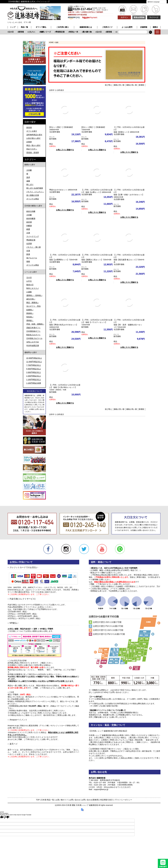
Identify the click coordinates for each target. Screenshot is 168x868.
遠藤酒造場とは (86, 27)
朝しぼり (30, 185)
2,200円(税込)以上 (34, 376)
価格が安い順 (119, 85)
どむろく (62, 32)
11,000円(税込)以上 (34, 362)
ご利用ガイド (107, 27)
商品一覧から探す (33, 145)
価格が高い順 (132, 85)
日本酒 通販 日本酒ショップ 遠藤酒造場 (82, 805)
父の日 (41, 32)
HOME (51, 42)
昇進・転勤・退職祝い (35, 324)
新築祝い (30, 313)
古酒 (28, 233)
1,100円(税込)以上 (34, 380)
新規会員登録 (139, 17)
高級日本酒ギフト (33, 328)
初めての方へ (32, 149)
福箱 (28, 261)
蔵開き (155, 27)
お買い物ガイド (62, 800)
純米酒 (29, 222)
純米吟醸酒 (31, 219)
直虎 (28, 177)
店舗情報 (144, 27)
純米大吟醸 (31, 211)
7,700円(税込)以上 (34, 365)
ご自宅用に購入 (63, 27)
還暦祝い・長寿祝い (34, 295)
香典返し (30, 320)
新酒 (28, 254)
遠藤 (28, 181)
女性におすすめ (33, 342)
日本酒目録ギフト (33, 331)
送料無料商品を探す (34, 135)
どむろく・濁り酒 (33, 247)
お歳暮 (29, 292)
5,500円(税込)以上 (34, 369)
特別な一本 (15, 32)
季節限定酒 (90, 32)
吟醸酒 (29, 226)
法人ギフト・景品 (33, 306)
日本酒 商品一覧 (48, 800)
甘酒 (28, 251)
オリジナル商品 (33, 199)
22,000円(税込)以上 (34, 358)
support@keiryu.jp (101, 789)
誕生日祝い (31, 299)
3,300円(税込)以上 (34, 372)
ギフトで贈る (41, 27)
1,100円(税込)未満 (34, 383)
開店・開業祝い (33, 303)
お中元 (29, 281)
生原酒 (29, 244)
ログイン (124, 17)
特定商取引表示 (106, 800)
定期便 (29, 142)
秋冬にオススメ (33, 288)
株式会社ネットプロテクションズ (39, 697)
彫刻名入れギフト (33, 335)
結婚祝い (30, 310)
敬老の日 (30, 285)
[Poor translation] (6, 817)
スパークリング (33, 236)
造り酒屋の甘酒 (33, 195)
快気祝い (30, 317)
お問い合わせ (75, 800)
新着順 (141, 85)
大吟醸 (29, 170)
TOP (38, 800)
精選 (28, 229)
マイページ (154, 17)
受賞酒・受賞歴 (33, 153)
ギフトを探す (32, 131)
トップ (13, 27)
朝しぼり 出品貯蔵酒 (35, 188)
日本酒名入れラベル (34, 338)
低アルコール (32, 258)
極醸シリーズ (75, 32)
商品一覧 (24, 27)
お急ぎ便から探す (33, 138)
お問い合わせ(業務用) (90, 800)
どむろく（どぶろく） (35, 192)
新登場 (51, 32)
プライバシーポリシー (123, 800)
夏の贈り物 (29, 32)
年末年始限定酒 (33, 346)
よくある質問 (127, 27)
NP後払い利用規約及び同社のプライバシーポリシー (28, 701)
